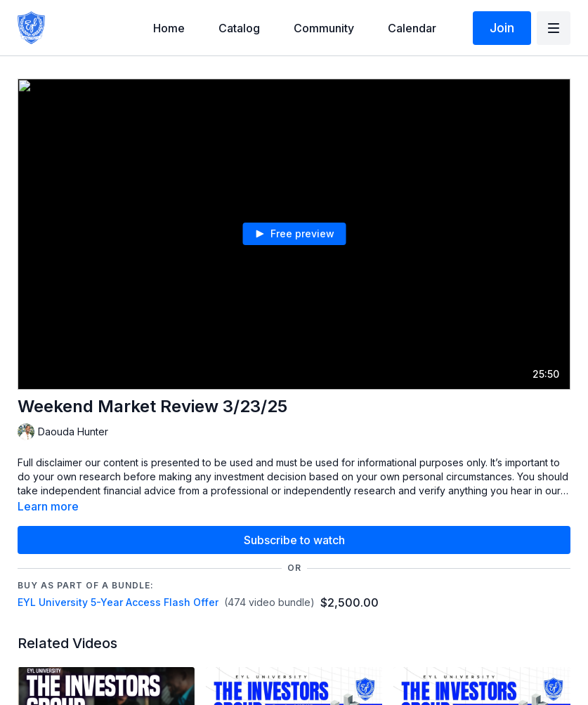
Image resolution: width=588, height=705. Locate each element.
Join (502, 28)
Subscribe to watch (294, 540)
